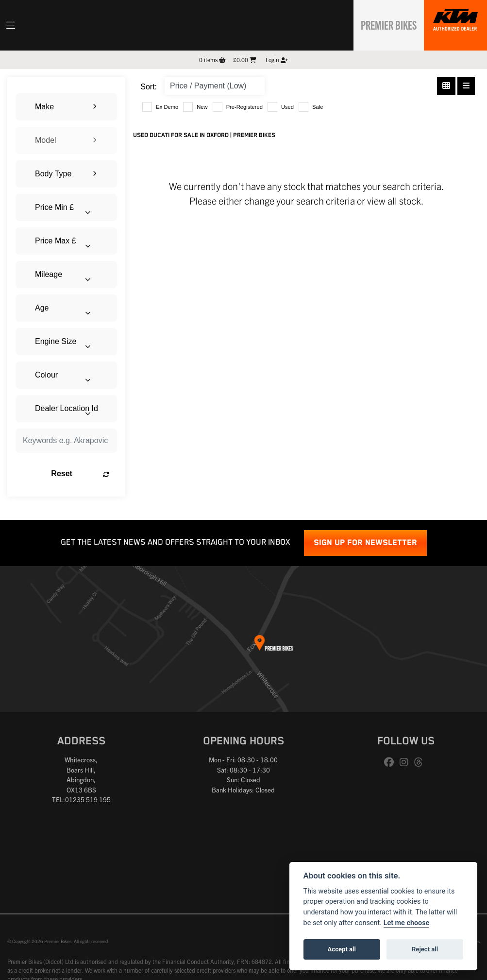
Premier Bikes (384, 24)
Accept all (342, 949)
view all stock (394, 200)
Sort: (149, 87)
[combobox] (66, 107)
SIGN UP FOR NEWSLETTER (365, 543)
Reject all (425, 949)
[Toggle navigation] (11, 25)
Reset (80, 474)
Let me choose (407, 923)
